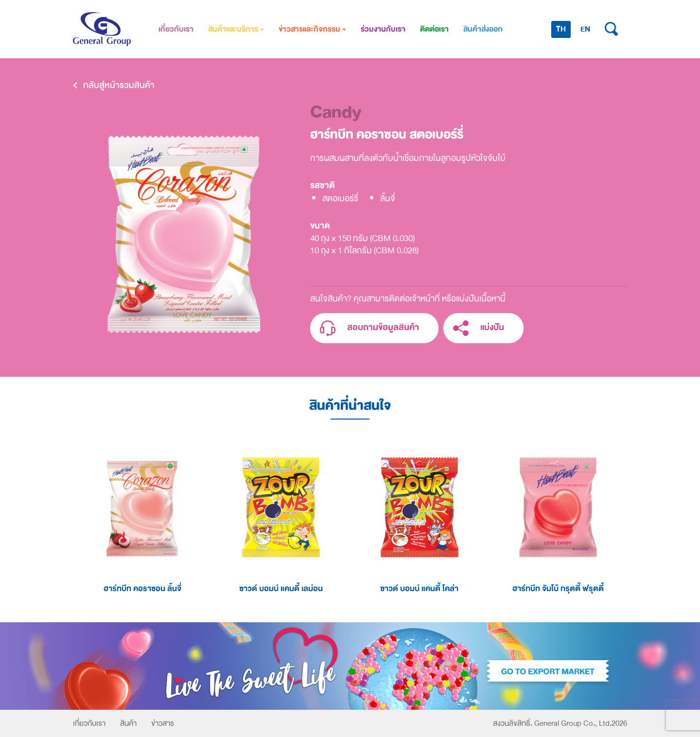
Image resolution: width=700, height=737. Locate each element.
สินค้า (128, 723)
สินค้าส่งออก (483, 29)
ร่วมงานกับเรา (383, 29)
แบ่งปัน (479, 328)
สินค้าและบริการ (236, 29)
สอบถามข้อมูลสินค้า (369, 328)
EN (585, 29)
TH (561, 29)
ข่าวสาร (163, 723)
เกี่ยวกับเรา (176, 29)
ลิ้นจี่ (388, 199)
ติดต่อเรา (434, 29)
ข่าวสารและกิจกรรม (312, 29)
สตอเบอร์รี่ (340, 199)
